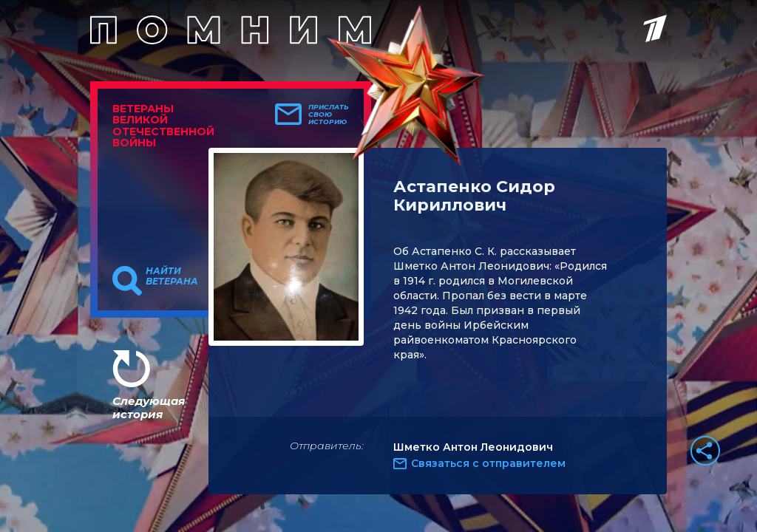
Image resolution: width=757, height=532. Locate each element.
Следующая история (149, 407)
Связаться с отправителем (488, 463)
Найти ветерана (172, 276)
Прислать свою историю (329, 115)
